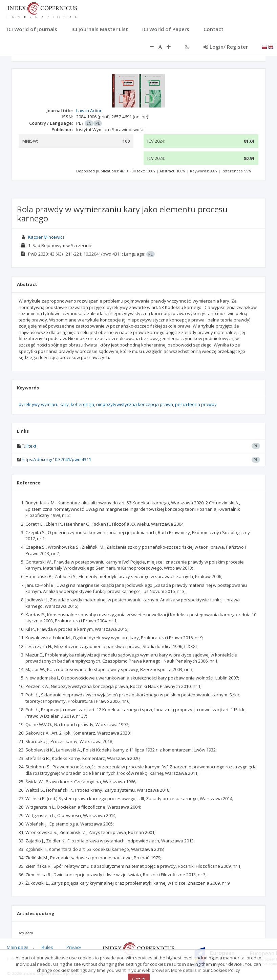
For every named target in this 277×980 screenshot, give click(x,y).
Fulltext (29, 446)
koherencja (82, 404)
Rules (47, 947)
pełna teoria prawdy (196, 404)
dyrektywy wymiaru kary (44, 404)
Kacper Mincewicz (46, 237)
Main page (18, 947)
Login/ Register (226, 47)
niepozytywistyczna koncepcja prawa (135, 404)
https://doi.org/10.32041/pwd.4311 (56, 459)
